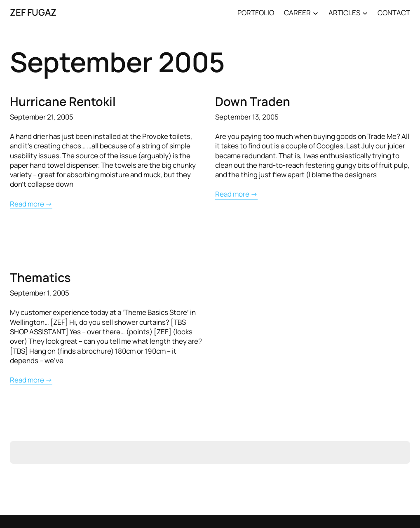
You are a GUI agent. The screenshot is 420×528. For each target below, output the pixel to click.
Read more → (31, 204)
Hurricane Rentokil (63, 101)
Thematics (40, 277)
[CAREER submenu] (316, 13)
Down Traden (253, 101)
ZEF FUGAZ (33, 12)
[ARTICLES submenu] (365, 13)
